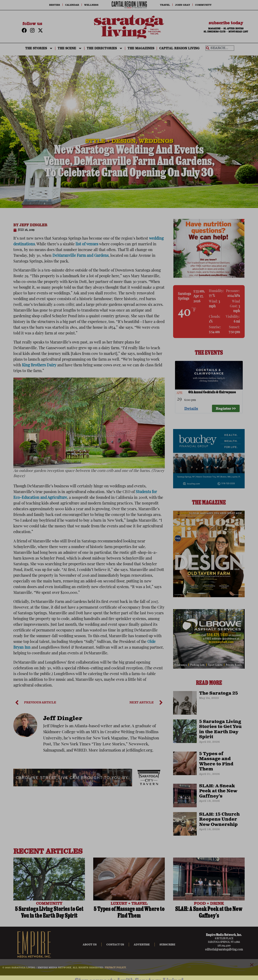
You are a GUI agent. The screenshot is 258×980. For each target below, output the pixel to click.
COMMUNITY (49, 903)
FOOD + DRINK (209, 903)
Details (191, 408)
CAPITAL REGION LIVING (179, 48)
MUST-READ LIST (238, 32)
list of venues (87, 244)
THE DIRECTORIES (105, 48)
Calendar (72, 5)
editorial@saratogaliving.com (224, 950)
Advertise (142, 945)
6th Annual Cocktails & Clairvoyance (212, 392)
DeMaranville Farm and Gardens (80, 256)
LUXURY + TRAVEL (129, 903)
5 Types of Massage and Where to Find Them (216, 762)
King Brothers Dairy (39, 365)
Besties (55, 5)
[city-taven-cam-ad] (89, 785)
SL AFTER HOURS (233, 29)
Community (203, 5)
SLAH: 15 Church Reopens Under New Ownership (219, 820)
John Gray (183, 5)
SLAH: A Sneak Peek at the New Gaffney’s (218, 791)
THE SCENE (70, 48)
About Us (90, 945)
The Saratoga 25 (219, 693)
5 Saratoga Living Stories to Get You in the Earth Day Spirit (220, 730)
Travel (165, 5)
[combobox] (220, 48)
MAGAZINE (214, 29)
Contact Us (115, 945)
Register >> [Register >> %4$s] (226, 408)
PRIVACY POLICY (115, 967)
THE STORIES (39, 48)
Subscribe (167, 945)
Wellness (91, 5)
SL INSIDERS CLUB (215, 32)
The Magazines (141, 48)
